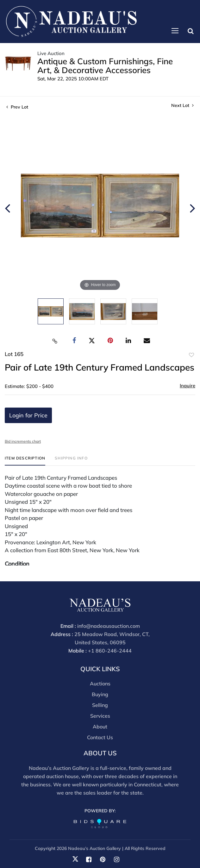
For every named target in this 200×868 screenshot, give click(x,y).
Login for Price (28, 415)
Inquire (187, 386)
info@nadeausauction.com (109, 626)
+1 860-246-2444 (110, 651)
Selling (100, 705)
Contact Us (100, 737)
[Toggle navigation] (175, 31)
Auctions (100, 684)
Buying (100, 694)
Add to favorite (191, 355)
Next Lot (182, 106)
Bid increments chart (23, 441)
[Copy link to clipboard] (55, 341)
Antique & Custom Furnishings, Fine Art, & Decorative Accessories (105, 66)
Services (100, 716)
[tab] (25, 461)
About (100, 727)
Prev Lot (17, 107)
